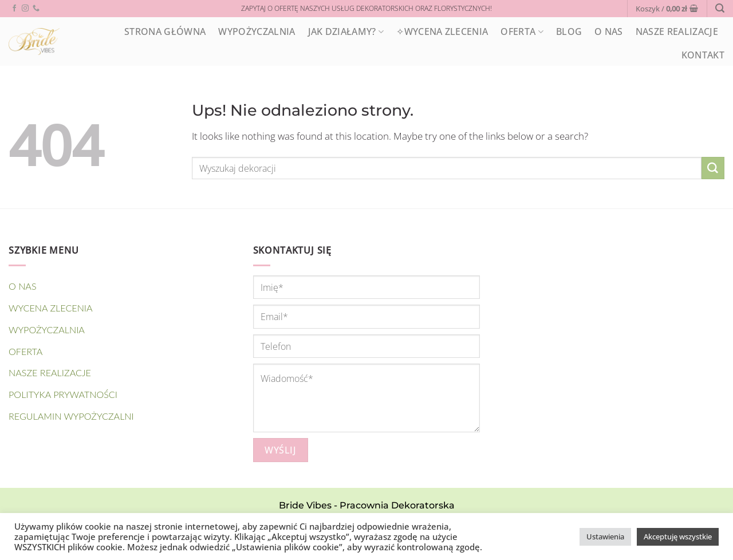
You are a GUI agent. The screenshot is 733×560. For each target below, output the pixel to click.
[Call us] (36, 9)
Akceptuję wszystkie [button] (678, 537)
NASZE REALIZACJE (677, 31)
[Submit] (713, 168)
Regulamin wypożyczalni (71, 416)
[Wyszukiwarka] (720, 8)
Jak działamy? (346, 31)
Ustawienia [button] (605, 537)
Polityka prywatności (63, 394)
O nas (609, 31)
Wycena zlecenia (51, 308)
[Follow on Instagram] (25, 9)
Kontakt (703, 55)
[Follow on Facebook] (14, 9)
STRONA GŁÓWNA (165, 31)
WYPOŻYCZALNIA (257, 31)
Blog (569, 31)
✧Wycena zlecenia (442, 31)
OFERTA (522, 31)
